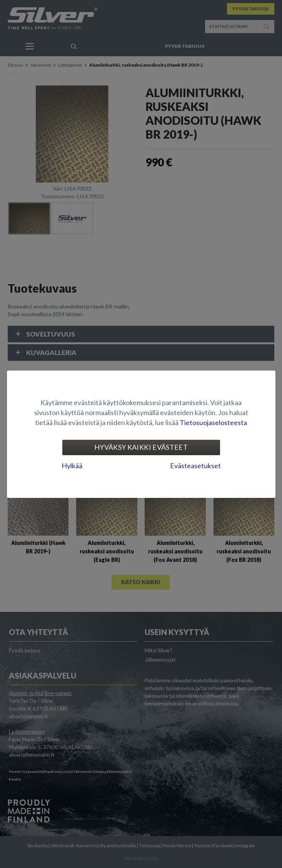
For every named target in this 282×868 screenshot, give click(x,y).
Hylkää (72, 466)
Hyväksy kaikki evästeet (141, 447)
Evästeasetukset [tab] (195, 466)
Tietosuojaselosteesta (213, 422)
